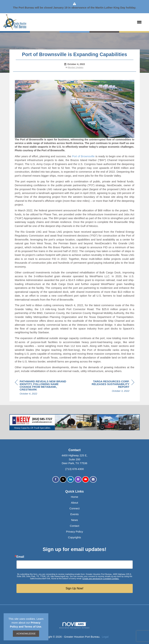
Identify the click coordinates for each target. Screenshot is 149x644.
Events (75, 514)
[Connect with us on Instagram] (78, 479)
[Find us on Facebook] (56, 479)
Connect (75, 508)
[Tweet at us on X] (63, 479)
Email (20, 557)
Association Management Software (74, 625)
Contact (75, 526)
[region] (107, 387)
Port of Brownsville (83, 156)
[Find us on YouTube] (86, 479)
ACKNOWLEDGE (26, 634)
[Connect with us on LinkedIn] (71, 479)
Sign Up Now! (75, 588)
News (75, 520)
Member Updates (76, 67)
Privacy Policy (74, 532)
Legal (105, 637)
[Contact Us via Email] (93, 479)
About (74, 503)
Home (74, 497)
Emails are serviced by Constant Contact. (101, 578)
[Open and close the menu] (86, 22)
